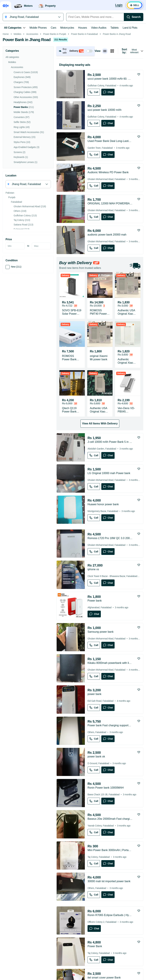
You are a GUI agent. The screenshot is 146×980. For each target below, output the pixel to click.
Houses (83, 28)
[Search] (134, 17)
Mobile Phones (38, 28)
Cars (54, 28)
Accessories (32, 82)
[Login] (119, 5)
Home (6, 82)
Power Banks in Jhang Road (117, 82)
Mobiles (17, 82)
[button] (76, 98)
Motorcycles (67, 28)
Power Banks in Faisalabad (84, 82)
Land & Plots (130, 28)
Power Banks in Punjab (55, 82)
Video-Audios (99, 28)
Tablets (114, 28)
